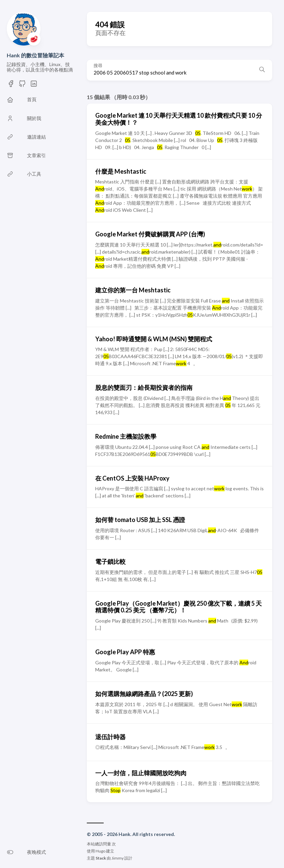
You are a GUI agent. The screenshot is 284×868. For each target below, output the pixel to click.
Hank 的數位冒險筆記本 (35, 55)
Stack (101, 858)
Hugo (100, 851)
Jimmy (118, 858)
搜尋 (98, 66)
